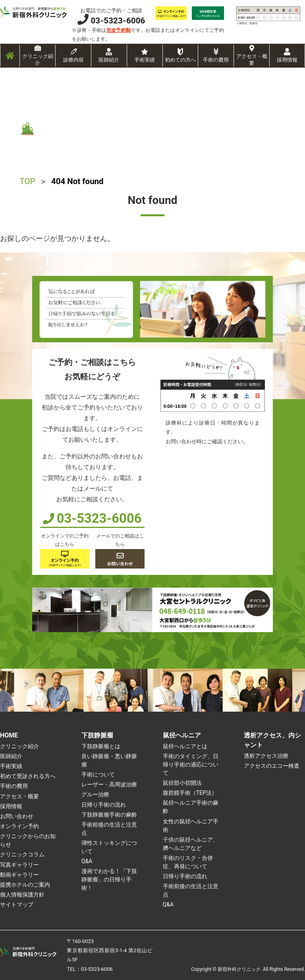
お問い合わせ (17, 816)
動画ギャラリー (19, 875)
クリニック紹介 (38, 60)
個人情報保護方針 (22, 895)
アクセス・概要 (252, 60)
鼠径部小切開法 (182, 783)
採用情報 (287, 60)
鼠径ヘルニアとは (185, 746)
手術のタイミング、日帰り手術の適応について (191, 765)
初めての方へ (180, 60)
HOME (9, 735)
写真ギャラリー (19, 865)
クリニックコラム (22, 854)
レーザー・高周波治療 (109, 784)
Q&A (87, 861)
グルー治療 (95, 794)
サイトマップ (17, 904)
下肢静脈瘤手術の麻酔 (109, 815)
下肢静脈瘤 (97, 735)
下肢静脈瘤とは (101, 746)
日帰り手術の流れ (104, 805)
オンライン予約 (19, 826)
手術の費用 (216, 60)
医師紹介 (109, 60)
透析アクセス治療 (266, 756)
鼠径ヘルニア (182, 735)
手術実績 (145, 60)
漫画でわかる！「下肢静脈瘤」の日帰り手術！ (109, 879)
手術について (98, 774)
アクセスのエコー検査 (272, 766)
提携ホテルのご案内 (25, 885)
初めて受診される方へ (28, 776)
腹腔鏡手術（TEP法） (190, 793)
